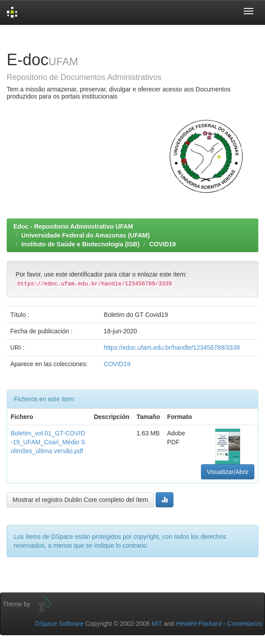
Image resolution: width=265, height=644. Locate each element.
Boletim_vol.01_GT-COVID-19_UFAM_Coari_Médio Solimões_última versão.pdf (48, 442)
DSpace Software (59, 624)
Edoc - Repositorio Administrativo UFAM (73, 226)
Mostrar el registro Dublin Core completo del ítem (80, 500)
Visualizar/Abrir (228, 472)
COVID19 (162, 244)
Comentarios (245, 624)
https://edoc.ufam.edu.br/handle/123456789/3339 (172, 348)
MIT (157, 624)
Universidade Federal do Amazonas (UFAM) (86, 235)
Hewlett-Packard (199, 624)
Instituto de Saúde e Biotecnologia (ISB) (80, 244)
